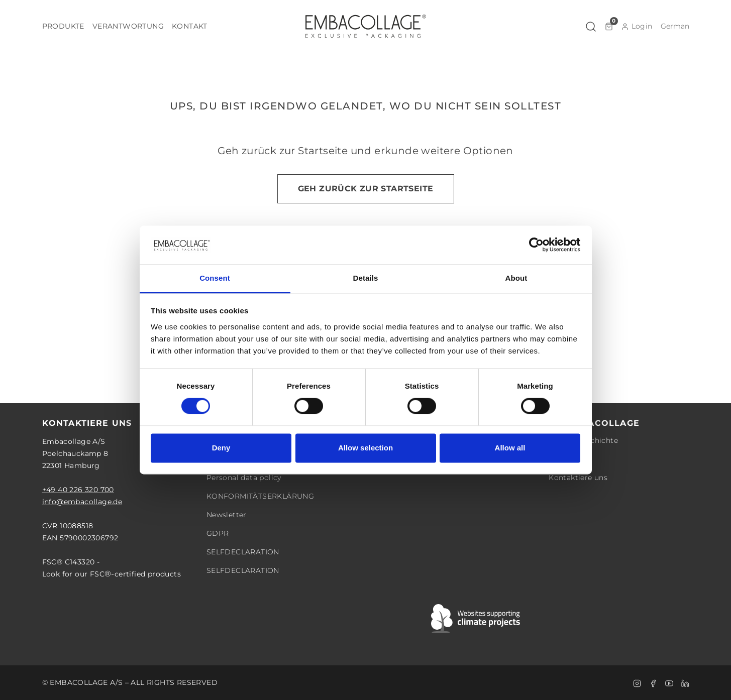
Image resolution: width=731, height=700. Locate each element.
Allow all (510, 448)
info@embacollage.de (82, 502)
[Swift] (476, 619)
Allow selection (365, 448)
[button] (63, 26)
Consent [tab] (215, 278)
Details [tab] (366, 278)
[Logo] (366, 26)
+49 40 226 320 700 (78, 490)
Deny (221, 448)
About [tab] (516, 278)
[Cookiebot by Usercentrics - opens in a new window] (536, 245)
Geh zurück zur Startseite (366, 189)
